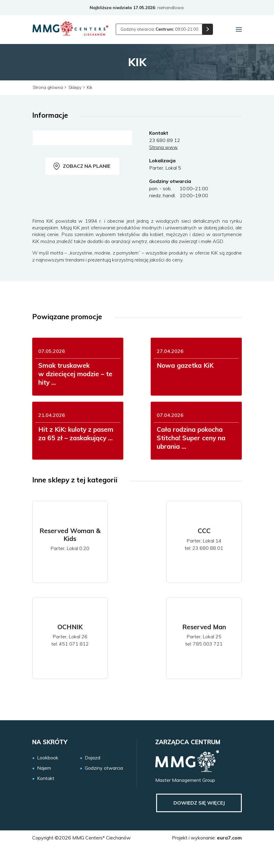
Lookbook (48, 778)
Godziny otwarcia (104, 789)
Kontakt (46, 799)
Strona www (163, 147)
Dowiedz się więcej (198, 824)
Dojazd (92, 778)
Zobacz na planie (82, 166)
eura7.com (229, 859)
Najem (44, 789)
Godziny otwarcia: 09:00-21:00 (161, 29)
